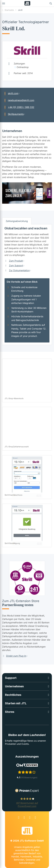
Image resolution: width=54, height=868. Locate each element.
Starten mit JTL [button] (16, 703)
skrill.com (10, 93)
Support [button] (11, 678)
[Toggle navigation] (4, 3)
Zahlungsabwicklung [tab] (17, 221)
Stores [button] (10, 712)
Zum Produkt (16, 261)
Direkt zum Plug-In (14, 656)
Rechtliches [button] (13, 695)
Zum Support (16, 266)
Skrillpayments (13, 114)
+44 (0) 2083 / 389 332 (18, 107)
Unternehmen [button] (14, 686)
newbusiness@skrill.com (18, 100)
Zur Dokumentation (19, 270)
